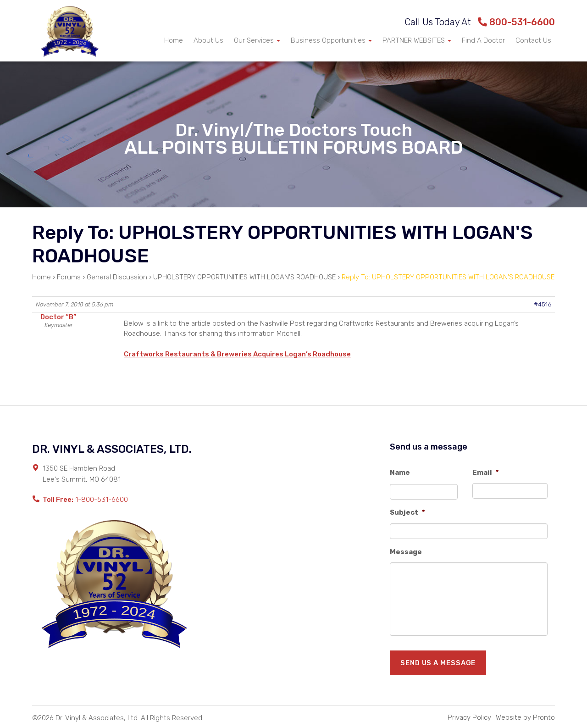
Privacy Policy (469, 717)
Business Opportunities (331, 40)
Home (174, 40)
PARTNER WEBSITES (417, 40)
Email (486, 472)
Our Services (257, 40)
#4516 (543, 304)
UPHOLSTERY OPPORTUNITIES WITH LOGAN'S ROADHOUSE (244, 277)
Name (400, 472)
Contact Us (533, 40)
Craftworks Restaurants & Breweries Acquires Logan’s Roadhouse (237, 354)
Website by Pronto (525, 717)
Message (406, 552)
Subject (407, 512)
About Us (208, 40)
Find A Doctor (483, 40)
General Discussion (117, 277)
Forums (69, 277)
